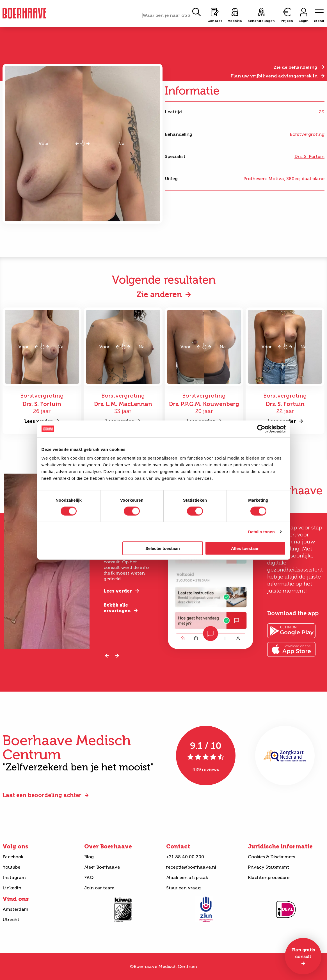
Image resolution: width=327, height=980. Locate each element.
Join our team (99, 888)
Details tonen (261, 532)
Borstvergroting (307, 134)
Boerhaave (24, 13)
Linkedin (12, 888)
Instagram (14, 877)
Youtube (11, 867)
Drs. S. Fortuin (309, 156)
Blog (89, 857)
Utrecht (11, 920)
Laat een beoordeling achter (42, 795)
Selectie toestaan (163, 548)
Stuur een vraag (183, 888)
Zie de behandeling (296, 67)
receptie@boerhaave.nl (191, 867)
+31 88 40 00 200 (185, 857)
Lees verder (118, 591)
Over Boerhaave (108, 846)
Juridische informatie (280, 846)
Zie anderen (159, 294)
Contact (178, 846)
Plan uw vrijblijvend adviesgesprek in (274, 76)
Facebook (13, 857)
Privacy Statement (268, 867)
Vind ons (16, 899)
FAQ (89, 877)
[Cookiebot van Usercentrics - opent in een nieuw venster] (261, 429)
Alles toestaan (245, 548)
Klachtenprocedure (269, 877)
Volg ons (15, 846)
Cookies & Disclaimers (272, 857)
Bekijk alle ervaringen (117, 608)
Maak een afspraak (187, 877)
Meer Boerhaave (102, 867)
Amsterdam (15, 909)
